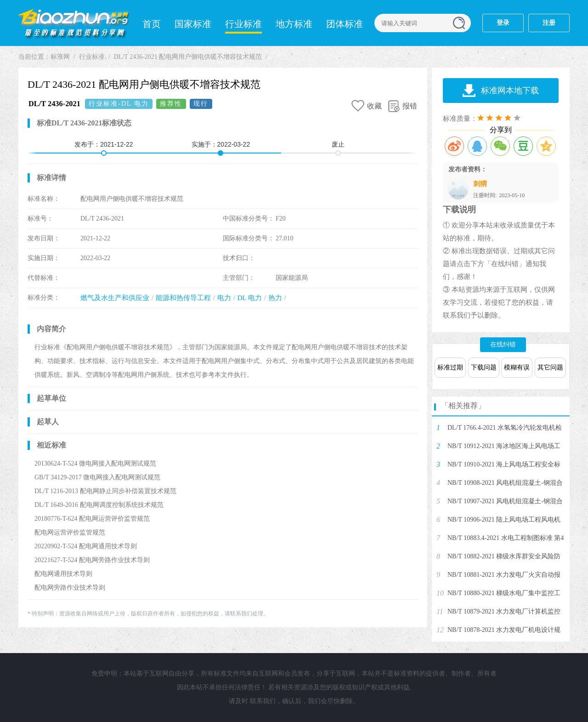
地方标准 (294, 24)
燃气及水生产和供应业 (115, 298)
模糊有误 (517, 367)
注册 (549, 23)
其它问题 (550, 367)
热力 (275, 298)
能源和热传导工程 (183, 298)
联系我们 (263, 701)
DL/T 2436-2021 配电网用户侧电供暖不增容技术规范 (188, 57)
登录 (503, 23)
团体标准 (345, 24)
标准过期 (450, 367)
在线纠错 (503, 344)
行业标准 (243, 24)
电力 (224, 298)
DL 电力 (250, 298)
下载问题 (484, 367)
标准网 (73, 23)
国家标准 (193, 24)
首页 (152, 24)
